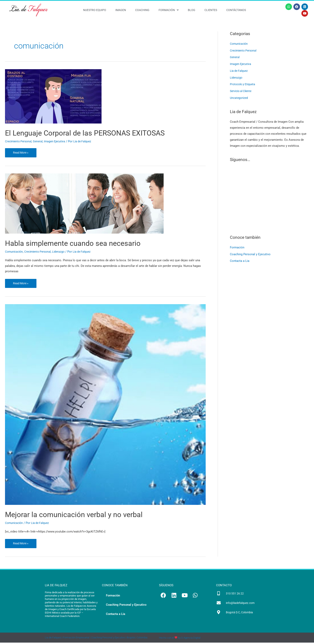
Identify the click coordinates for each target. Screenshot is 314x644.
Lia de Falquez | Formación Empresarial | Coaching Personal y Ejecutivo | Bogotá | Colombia (96, 639)
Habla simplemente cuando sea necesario (80, 244)
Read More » (21, 151)
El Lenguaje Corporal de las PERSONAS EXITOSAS (94, 133)
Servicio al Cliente (242, 91)
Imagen (121, 10)
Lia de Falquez (240, 71)
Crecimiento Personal (20, 141)
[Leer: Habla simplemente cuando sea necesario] (84, 204)
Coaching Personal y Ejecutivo (250, 254)
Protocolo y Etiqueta (244, 84)
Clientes (211, 10)
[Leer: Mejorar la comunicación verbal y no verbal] (105, 405)
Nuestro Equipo (95, 10)
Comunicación (15, 252)
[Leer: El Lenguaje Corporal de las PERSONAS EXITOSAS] (53, 96)
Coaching (142, 10)
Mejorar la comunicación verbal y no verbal (81, 515)
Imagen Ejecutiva (58, 141)
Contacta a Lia (240, 261)
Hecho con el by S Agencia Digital (180, 639)
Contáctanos (236, 10)
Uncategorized (240, 98)
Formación (169, 10)
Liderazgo (63, 252)
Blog (192, 10)
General (41, 141)
